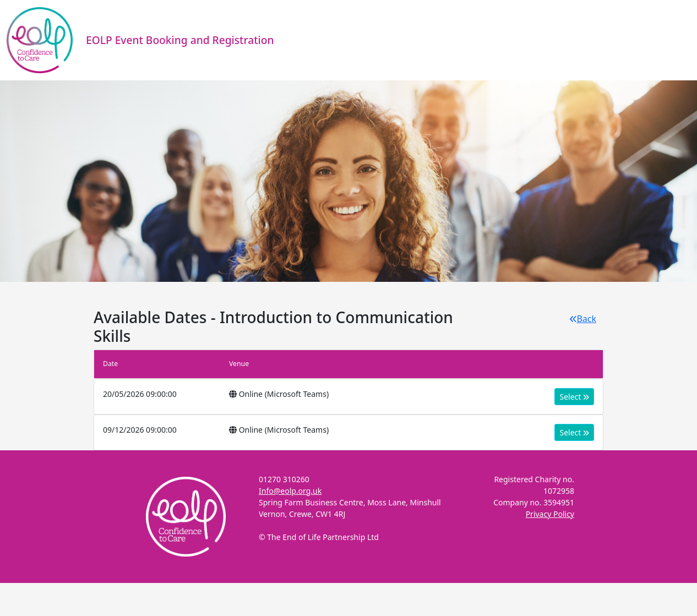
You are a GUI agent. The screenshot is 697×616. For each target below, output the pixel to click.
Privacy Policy (550, 514)
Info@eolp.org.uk (290, 491)
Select (574, 397)
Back (583, 319)
